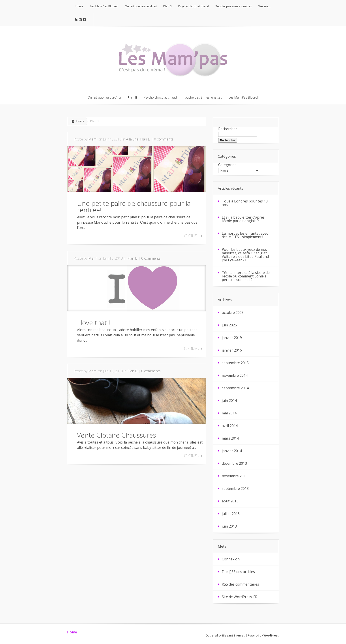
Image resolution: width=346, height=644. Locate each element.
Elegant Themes (234, 636)
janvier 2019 (232, 338)
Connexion (231, 559)
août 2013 (230, 501)
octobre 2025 (233, 313)
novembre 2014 (235, 375)
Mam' (93, 139)
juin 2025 (229, 325)
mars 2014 (230, 438)
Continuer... (192, 236)
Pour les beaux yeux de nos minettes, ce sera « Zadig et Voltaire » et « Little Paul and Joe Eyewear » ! (245, 255)
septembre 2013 (235, 489)
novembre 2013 (235, 476)
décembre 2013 (234, 463)
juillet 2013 (231, 514)
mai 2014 (229, 413)
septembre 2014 (235, 388)
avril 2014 (230, 426)
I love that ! (94, 323)
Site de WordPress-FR (240, 597)
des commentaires (240, 584)
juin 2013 (229, 526)
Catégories (227, 165)
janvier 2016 (232, 350)
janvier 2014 (232, 451)
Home (80, 121)
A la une (132, 139)
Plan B (145, 139)
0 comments (164, 139)
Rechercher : (228, 129)
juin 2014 (229, 401)
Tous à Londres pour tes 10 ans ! (245, 203)
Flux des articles (238, 572)
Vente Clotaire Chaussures (117, 435)
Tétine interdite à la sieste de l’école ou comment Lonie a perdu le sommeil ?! (246, 276)
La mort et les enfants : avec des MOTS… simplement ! (245, 235)
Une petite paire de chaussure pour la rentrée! (134, 207)
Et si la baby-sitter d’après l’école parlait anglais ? (243, 219)
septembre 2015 (235, 363)
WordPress (271, 636)
